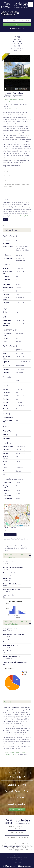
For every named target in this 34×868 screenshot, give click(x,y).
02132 (14, 755)
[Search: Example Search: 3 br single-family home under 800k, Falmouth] (17, 20)
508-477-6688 (13, 109)
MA (17, 752)
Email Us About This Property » (14, 100)
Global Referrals (17, 860)
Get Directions (10, 535)
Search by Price (17, 797)
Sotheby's (17, 855)
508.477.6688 (12, 12)
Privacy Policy (25, 216)
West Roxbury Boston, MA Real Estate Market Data (16, 623)
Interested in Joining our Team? (17, 837)
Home (6, 752)
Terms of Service (28, 223)
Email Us (5, 13)
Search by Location (17, 804)
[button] (17, 25)
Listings (12, 752)
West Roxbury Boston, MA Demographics (14, 556)
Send (5, 220)
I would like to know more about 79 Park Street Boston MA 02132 (17, 190)
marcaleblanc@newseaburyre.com (11, 846)
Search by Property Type (17, 791)
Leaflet (13, 525)
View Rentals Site (17, 832)
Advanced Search (18, 29)
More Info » (8, 102)
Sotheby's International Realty (17, 858)
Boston (8, 755)
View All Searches (17, 809)
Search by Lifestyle (17, 785)
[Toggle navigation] (31, 4)
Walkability (8, 702)
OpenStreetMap (20, 525)
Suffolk (23, 752)
